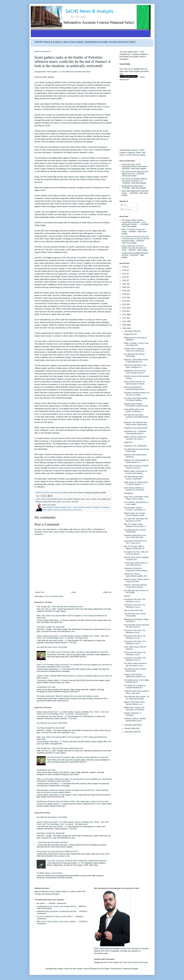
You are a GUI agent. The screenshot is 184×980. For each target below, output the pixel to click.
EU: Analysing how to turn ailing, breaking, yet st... (136, 681)
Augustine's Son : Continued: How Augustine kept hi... (135, 432)
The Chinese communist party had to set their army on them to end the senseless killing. (136, 239)
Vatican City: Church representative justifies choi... (136, 575)
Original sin (128, 442)
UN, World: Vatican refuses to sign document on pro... (135, 664)
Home (74, 592)
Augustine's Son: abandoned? (135, 446)
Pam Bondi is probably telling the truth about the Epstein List (134, 180)
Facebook (134, 150)
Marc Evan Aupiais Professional (136, 962)
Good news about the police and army (53, 842)
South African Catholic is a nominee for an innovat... (134, 489)
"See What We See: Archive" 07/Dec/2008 (135, 615)
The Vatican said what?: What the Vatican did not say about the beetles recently (68, 696)
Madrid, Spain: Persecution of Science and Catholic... (135, 472)
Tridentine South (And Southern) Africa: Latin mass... (136, 692)
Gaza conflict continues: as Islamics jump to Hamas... (135, 383)
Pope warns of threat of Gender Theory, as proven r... (136, 467)
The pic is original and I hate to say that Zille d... (55, 916)
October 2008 (130, 728)
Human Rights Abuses (55, 499)
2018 (124, 294)
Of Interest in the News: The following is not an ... (135, 642)
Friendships (128, 493)
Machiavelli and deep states (133, 186)
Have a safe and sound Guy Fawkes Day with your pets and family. (134, 248)
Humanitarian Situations (72, 499)
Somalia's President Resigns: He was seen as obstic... (137, 394)
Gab (143, 153)
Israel (99, 499)
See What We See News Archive (76, 72)
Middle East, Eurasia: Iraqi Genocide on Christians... (135, 709)
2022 (124, 280)
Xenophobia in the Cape (46, 687)
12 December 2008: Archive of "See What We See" (136, 564)
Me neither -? (42, 903)
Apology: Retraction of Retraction (132, 714)
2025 (124, 270)
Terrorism (75, 502)
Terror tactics (66, 502)
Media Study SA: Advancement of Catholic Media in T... (136, 483)
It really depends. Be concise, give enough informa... (57, 906)
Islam (83, 499)
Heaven (127, 596)
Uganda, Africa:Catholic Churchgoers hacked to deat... (137, 405)
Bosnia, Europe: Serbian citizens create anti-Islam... (136, 580)
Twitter (142, 150)
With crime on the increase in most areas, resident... (57, 921)
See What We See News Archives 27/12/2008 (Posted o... (136, 417)
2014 (124, 308)
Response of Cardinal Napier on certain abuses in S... (136, 461)
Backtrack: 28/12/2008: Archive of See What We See (136, 361)
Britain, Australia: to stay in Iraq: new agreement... (136, 344)
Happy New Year (130, 334)
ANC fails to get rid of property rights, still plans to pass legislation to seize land (78, 652)
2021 (124, 284)
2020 (124, 287)
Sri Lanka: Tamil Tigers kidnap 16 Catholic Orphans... (136, 399)
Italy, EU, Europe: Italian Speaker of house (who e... (135, 525)
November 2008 (131, 725)
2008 (124, 328)
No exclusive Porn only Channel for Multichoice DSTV (58, 851)
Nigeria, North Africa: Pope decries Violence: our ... (134, 703)
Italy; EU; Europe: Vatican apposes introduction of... (135, 547)
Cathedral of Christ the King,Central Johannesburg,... (136, 569)
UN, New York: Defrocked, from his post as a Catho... (136, 520)
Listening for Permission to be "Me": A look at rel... (135, 542)
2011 (124, 318)
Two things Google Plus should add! (51, 627)
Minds (143, 155)
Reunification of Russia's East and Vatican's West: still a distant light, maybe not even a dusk (73, 801)
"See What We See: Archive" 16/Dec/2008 (135, 531)
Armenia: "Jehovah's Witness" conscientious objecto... (135, 586)
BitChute (136, 155)
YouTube (129, 155)
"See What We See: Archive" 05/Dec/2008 (135, 670)
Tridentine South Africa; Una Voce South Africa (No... (135, 536)
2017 (124, 297)
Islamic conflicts (91, 499)
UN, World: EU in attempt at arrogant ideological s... (135, 687)
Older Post (107, 592)
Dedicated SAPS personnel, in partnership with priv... (57, 911)
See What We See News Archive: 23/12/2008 (133, 478)
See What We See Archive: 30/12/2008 (52, 647)
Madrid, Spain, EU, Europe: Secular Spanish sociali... (135, 514)
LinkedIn (123, 153)
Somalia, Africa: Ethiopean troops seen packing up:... (135, 350)
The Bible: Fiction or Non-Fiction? (50, 873)
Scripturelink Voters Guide (52, 502)
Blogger (135, 969)
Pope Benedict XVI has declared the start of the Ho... (136, 626)
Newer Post (40, 592)
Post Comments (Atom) (54, 596)
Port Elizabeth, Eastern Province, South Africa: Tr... (135, 509)
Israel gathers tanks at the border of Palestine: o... (134, 410)
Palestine (39, 502)
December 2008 (131, 331)
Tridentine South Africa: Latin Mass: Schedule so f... (135, 366)
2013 (124, 311)
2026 (124, 267)
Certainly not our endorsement (136, 428)
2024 (124, 274)
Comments (126, 209)
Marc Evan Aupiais (111, 962)
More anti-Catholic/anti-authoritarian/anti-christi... (135, 388)
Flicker (138, 153)
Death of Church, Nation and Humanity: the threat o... (135, 438)
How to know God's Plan (133, 610)
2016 (124, 301)
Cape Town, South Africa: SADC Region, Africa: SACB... (136, 498)
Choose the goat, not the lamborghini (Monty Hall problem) (135, 165)
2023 (124, 277)
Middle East (106, 499)
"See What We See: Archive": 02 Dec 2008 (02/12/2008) (136, 698)
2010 (124, 321)
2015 (124, 304)
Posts (124, 205)
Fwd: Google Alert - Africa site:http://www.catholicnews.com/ (60, 607)
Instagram (131, 153)
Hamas (44, 499)
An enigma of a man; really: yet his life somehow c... (136, 553)
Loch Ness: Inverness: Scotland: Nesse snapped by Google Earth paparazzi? (77, 861)
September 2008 (131, 732)
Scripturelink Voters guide (46, 72)
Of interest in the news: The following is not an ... (135, 600)
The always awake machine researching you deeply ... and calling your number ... (133, 222)
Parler (122, 155)
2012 (124, 314)
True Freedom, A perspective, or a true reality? (136, 503)
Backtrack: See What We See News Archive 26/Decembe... (136, 423)
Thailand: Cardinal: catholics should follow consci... (135, 720)
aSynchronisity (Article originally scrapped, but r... (136, 558)
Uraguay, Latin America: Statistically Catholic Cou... (135, 675)
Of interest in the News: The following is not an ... (135, 637)
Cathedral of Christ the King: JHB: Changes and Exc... (135, 372)
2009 (124, 325)
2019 (124, 291)
